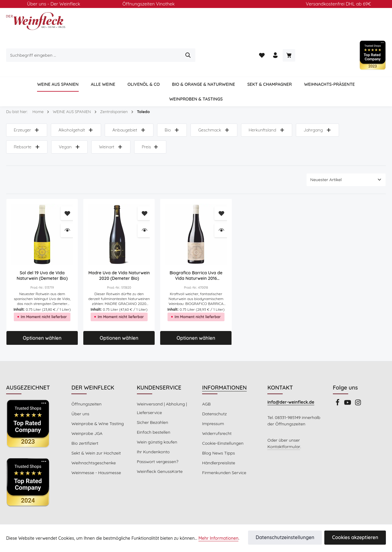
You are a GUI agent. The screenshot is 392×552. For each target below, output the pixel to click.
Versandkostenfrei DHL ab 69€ (338, 4)
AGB (207, 378)
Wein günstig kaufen (156, 416)
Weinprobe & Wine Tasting (96, 398)
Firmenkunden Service (224, 447)
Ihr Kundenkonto (153, 426)
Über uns (80, 388)
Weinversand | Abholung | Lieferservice (161, 383)
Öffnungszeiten (86, 378)
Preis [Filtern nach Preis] (104, 122)
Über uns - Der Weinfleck (53, 4)
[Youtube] (349, 379)
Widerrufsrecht (216, 408)
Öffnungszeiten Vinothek (149, 4)
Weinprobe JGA (87, 408)
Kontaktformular (283, 427)
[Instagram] (358, 379)
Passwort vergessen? (157, 436)
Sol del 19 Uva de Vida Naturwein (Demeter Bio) (42, 250)
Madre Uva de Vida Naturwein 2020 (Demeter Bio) (119, 250)
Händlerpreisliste (218, 437)
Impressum (213, 398)
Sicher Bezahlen (153, 397)
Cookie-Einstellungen (222, 417)
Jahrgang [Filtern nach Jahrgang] (314, 105)
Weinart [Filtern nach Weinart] (65, 122)
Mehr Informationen (209, 539)
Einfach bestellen (153, 406)
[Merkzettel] (309, 30)
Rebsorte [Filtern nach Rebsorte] (359, 105)
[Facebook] (338, 379)
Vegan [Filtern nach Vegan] (24, 122)
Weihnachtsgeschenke (93, 437)
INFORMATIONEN (225, 362)
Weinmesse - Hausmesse (96, 447)
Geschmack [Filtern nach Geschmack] (212, 105)
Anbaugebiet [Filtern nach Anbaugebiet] (128, 105)
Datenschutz (214, 388)
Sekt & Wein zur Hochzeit (96, 427)
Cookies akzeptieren (358, 538)
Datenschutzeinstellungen (292, 538)
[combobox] (189, 30)
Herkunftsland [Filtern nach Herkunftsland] (264, 105)
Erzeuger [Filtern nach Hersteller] (27, 105)
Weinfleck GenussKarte (159, 446)
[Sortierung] (346, 154)
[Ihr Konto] (323, 30)
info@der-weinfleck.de (290, 376)
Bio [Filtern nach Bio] (171, 105)
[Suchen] (283, 30)
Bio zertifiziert (84, 417)
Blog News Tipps (218, 427)
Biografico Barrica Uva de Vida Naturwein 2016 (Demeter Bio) (196, 250)
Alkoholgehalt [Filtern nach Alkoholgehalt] (76, 105)
